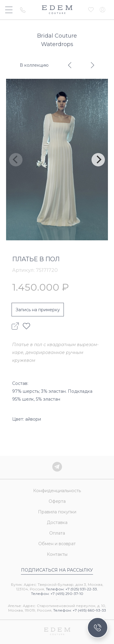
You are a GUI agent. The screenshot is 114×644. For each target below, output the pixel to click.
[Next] (98, 160)
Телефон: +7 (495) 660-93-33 (80, 610)
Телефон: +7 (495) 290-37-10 (57, 594)
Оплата (57, 533)
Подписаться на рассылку (57, 570)
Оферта (57, 501)
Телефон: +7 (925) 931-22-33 (71, 589)
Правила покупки (57, 512)
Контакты (57, 554)
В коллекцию (34, 65)
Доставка (57, 522)
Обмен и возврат (57, 544)
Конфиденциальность (57, 491)
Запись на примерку (38, 310)
